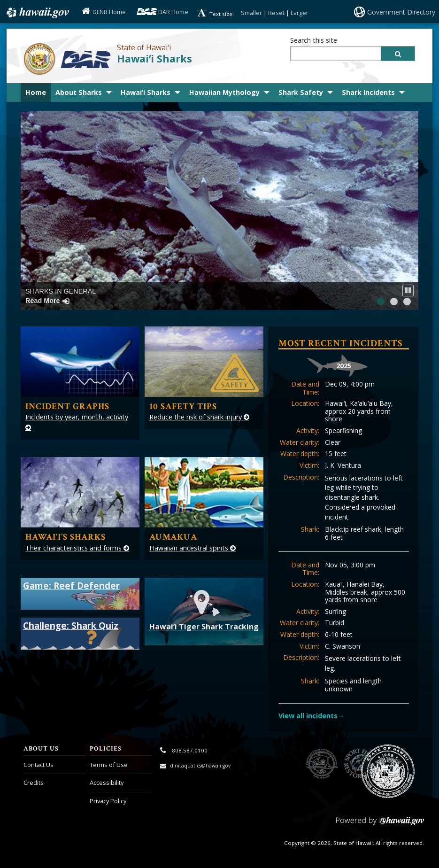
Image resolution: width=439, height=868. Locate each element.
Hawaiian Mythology (224, 92)
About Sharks (79, 92)
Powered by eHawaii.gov (380, 825)
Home (36, 92)
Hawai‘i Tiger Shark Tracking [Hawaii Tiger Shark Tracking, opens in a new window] (204, 609)
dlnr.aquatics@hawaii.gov (200, 766)
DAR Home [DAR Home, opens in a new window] (173, 12)
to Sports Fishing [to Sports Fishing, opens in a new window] (359, 764)
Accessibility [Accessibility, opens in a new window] (107, 783)
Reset (276, 13)
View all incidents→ (311, 716)
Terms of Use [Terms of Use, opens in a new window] (109, 765)
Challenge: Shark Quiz (71, 625)
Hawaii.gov (37, 13)
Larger (300, 13)
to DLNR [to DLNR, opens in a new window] (322, 764)
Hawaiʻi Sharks (154, 58)
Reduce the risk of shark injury (199, 417)
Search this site (314, 40)
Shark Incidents (368, 92)
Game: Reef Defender (71, 585)
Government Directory (401, 12)
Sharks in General (61, 296)
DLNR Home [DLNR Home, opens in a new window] (109, 12)
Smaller (251, 13)
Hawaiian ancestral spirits (193, 548)
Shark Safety (301, 92)
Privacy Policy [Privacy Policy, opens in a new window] (108, 801)
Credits (34, 783)
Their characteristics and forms (77, 548)
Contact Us (39, 765)
